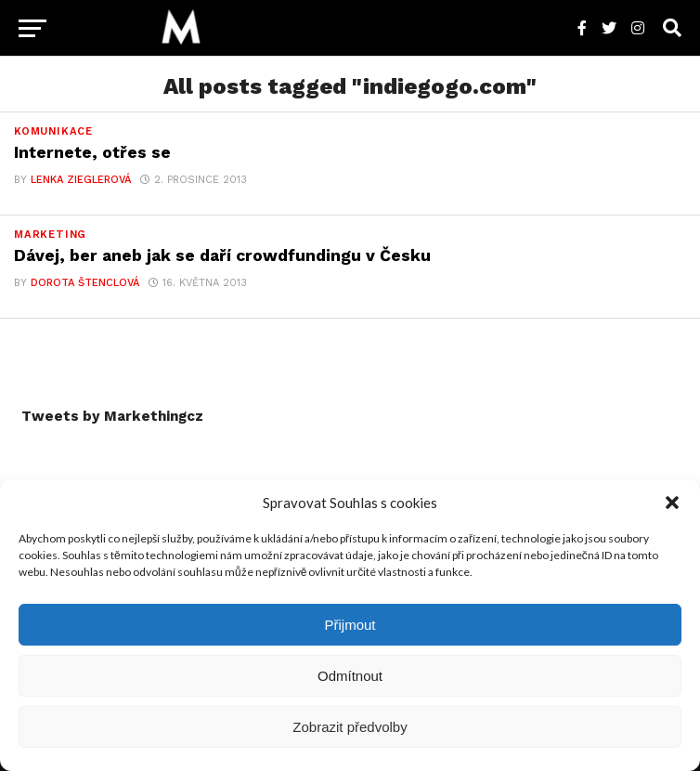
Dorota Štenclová (85, 283)
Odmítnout (350, 676)
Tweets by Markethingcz (112, 416)
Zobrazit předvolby (350, 727)
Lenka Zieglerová (81, 180)
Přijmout (350, 625)
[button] (672, 503)
